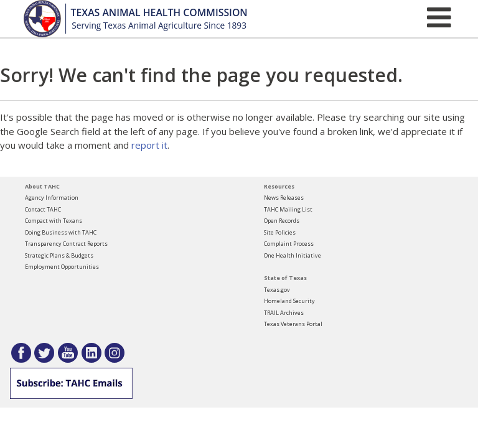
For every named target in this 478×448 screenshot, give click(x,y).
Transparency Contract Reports (66, 244)
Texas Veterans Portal (293, 324)
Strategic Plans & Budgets (59, 255)
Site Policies (280, 232)
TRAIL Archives (284, 313)
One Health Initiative (293, 255)
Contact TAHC (43, 209)
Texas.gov (277, 290)
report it (149, 145)
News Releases (284, 198)
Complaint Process (289, 244)
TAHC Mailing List (288, 209)
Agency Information (52, 198)
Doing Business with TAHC (61, 232)
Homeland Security (289, 301)
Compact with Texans (54, 221)
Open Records (282, 221)
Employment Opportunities (62, 267)
